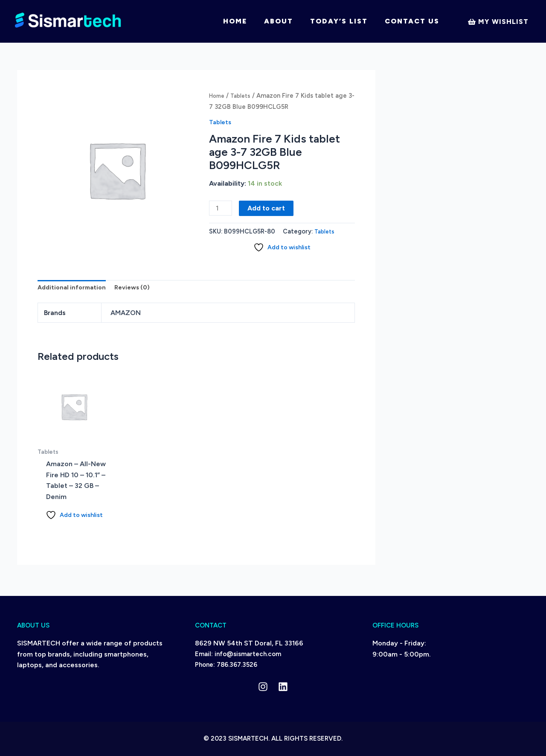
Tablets (244, 96)
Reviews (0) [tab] (139, 290)
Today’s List (339, 21)
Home (235, 21)
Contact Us (412, 21)
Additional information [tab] (74, 290)
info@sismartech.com (248, 654)
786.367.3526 (237, 665)
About (279, 21)
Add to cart (268, 208)
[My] (498, 22)
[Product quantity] (221, 209)
